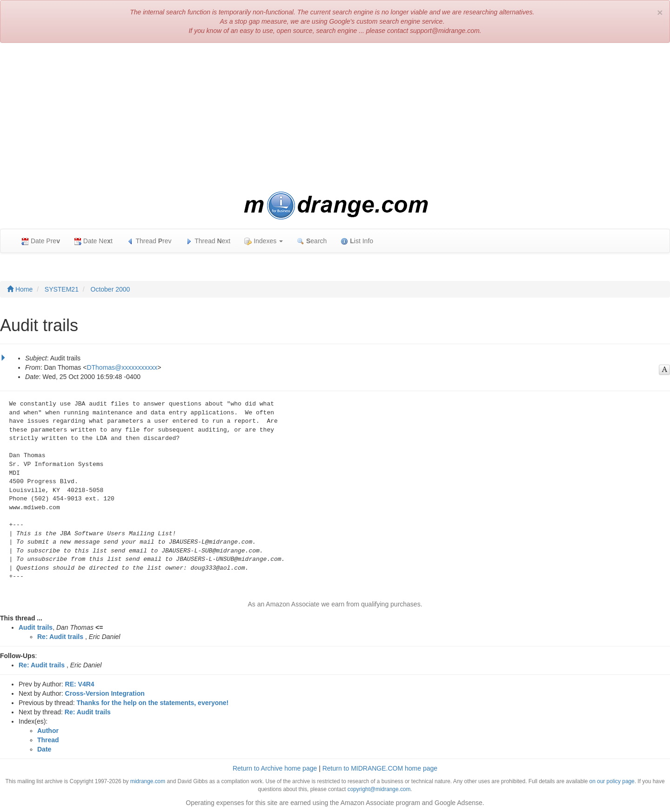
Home (20, 289)
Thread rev (149, 241)
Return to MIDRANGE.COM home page (380, 768)
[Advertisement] (335, 117)
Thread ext (208, 241)
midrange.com (148, 781)
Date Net (93, 241)
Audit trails (36, 627)
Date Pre (41, 241)
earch (312, 241)
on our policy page (612, 781)
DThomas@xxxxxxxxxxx (122, 367)
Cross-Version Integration (105, 693)
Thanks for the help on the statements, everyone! (153, 703)
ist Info (357, 241)
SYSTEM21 (62, 289)
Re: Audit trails (60, 637)
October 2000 (111, 289)
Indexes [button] (264, 241)
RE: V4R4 (80, 684)
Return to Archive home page (275, 768)
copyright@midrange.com (379, 789)
